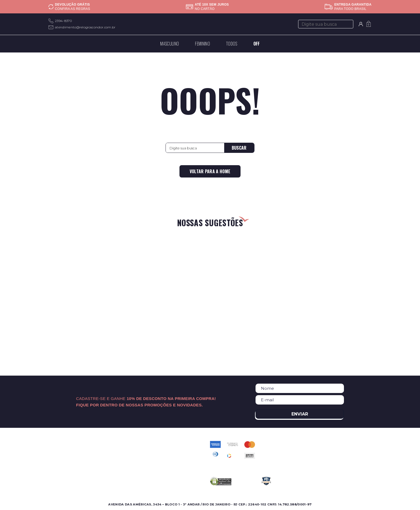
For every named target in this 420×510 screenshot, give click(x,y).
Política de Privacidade (173, 457)
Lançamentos (61, 463)
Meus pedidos (164, 463)
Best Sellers (59, 470)
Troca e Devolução (169, 470)
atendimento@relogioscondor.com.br (85, 27)
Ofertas (55, 457)
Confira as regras (72, 9)
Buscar (239, 148)
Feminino (57, 450)
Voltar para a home (210, 171)
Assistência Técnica (117, 463)
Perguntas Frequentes (172, 450)
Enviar (300, 414)
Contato (159, 444)
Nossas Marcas (113, 457)
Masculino (57, 444)
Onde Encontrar (114, 450)
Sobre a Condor (114, 444)
